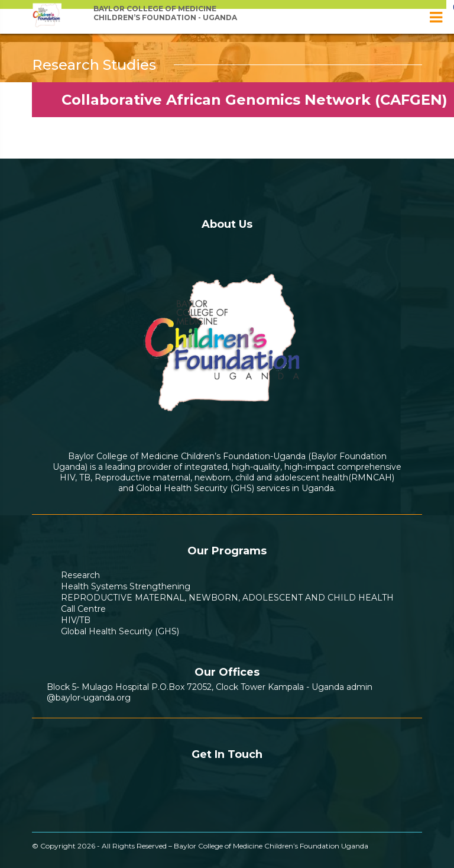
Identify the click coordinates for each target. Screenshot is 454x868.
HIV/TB (76, 620)
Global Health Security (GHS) (120, 631)
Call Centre (83, 609)
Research (80, 575)
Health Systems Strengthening (126, 586)
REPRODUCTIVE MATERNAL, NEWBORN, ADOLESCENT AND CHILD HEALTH (227, 598)
